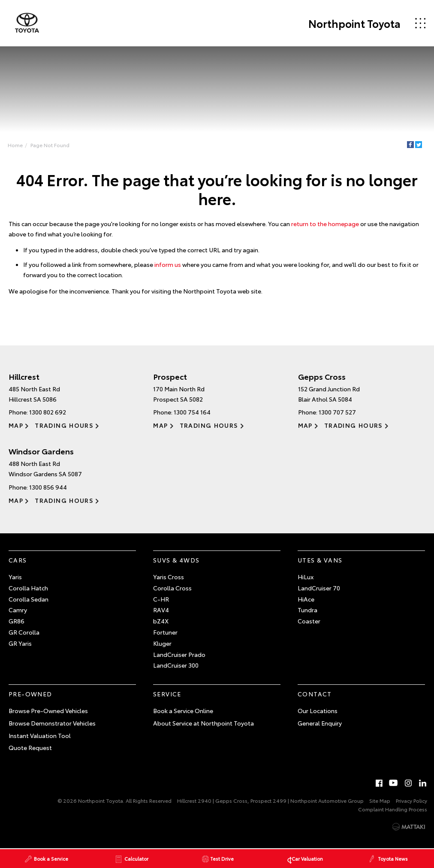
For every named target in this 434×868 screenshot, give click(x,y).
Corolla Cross (172, 588)
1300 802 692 (48, 412)
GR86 (17, 621)
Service (167, 694)
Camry (18, 610)
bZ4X (161, 621)
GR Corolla (24, 632)
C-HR (161, 599)
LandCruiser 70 (319, 588)
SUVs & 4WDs (176, 560)
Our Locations (318, 711)
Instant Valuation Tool (40, 735)
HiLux (306, 577)
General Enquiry (320, 723)
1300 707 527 (337, 412)
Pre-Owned (30, 694)
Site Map (380, 800)
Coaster (309, 621)
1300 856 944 (48, 487)
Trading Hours (64, 425)
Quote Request (30, 747)
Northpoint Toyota (354, 23)
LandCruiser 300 (176, 665)
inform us (168, 264)
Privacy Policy (411, 800)
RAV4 (161, 610)
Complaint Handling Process (393, 809)
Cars (18, 560)
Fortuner (165, 632)
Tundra (307, 610)
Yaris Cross (169, 577)
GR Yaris (20, 643)
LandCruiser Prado (179, 654)
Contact (315, 694)
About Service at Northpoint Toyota (203, 723)
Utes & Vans (320, 560)
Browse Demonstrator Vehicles (52, 723)
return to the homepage (325, 224)
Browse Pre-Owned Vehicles (48, 711)
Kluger (162, 643)
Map (16, 425)
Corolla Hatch (28, 588)
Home (15, 145)
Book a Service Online (183, 711)
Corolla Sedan (29, 599)
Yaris (15, 577)
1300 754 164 (192, 412)
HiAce (306, 599)
